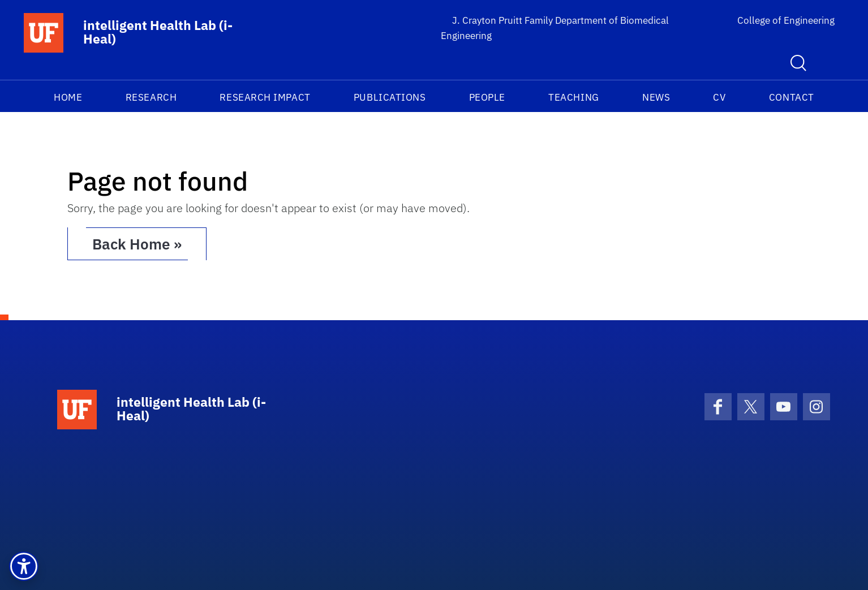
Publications (390, 97)
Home (68, 97)
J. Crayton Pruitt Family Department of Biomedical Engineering (555, 28)
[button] (24, 566)
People (487, 97)
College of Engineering (786, 20)
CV (719, 97)
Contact (792, 97)
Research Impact (265, 97)
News (656, 97)
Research (151, 97)
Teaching (573, 97)
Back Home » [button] (137, 244)
